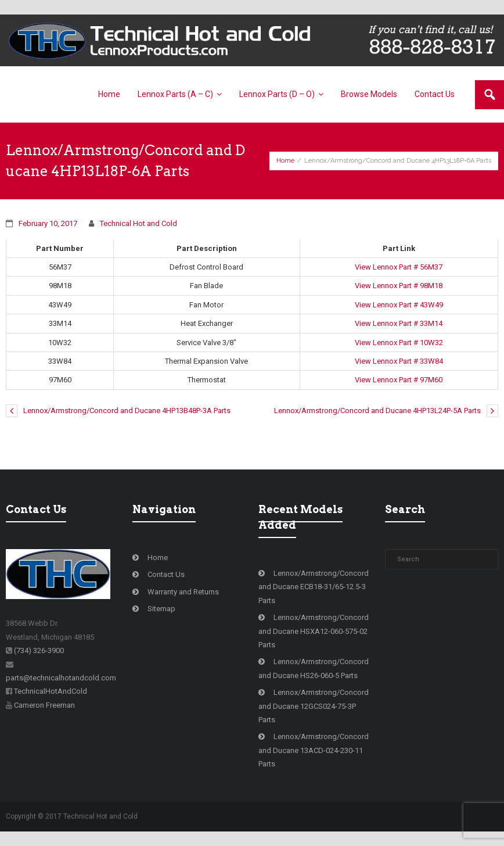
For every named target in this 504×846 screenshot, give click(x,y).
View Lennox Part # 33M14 (399, 323)
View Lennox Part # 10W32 (399, 343)
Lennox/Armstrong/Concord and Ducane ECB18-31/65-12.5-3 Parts (314, 587)
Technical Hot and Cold (138, 223)
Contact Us (166, 574)
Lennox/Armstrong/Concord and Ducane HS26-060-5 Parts (314, 668)
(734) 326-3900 (39, 650)
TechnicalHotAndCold (51, 691)
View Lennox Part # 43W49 (399, 305)
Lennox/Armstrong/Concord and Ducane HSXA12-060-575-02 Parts (314, 631)
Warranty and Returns (183, 592)
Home (285, 161)
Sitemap (161, 609)
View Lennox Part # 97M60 (399, 380)
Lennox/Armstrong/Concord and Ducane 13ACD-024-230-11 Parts (314, 750)
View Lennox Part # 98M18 (399, 286)
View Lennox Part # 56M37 (399, 267)
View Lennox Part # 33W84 (399, 361)
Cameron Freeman (44, 705)
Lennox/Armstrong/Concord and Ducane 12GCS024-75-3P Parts (314, 706)
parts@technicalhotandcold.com (61, 678)
